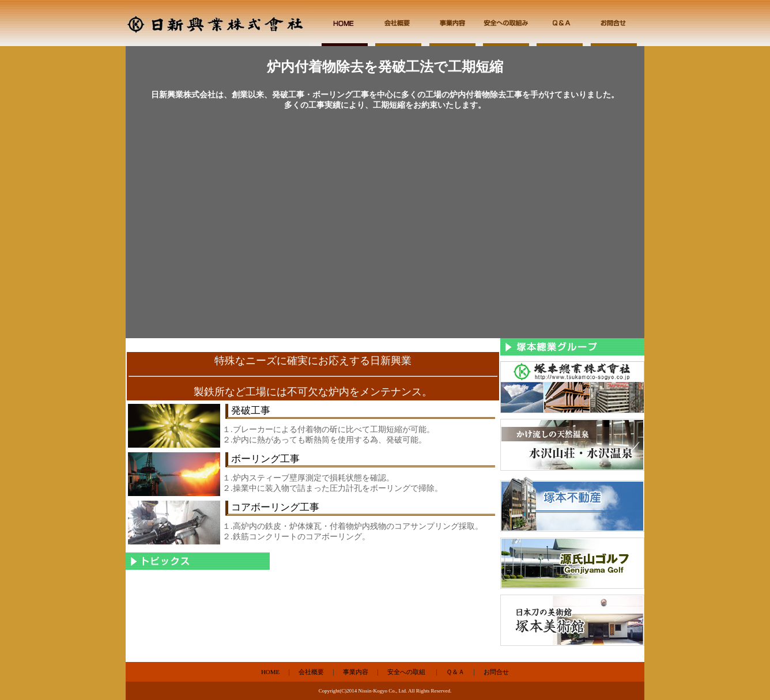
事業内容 (356, 672)
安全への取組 (406, 672)
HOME (270, 672)
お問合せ (496, 672)
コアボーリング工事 (275, 507)
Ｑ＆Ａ (455, 672)
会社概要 (311, 672)
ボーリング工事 (265, 459)
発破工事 (251, 410)
